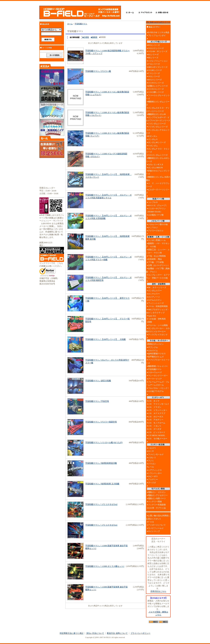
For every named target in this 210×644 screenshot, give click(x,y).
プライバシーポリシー (140, 633)
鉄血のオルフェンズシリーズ (158, 172)
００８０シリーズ (156, 83)
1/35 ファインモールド (159, 404)
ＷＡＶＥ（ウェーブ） (158, 205)
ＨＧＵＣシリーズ (156, 48)
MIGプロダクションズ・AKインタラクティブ (158, 311)
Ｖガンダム (153, 146)
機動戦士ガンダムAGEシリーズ (158, 160)
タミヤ (151, 451)
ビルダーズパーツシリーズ (158, 191)
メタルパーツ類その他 (158, 224)
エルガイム (153, 350)
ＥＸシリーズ (154, 73)
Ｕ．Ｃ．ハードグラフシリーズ (158, 185)
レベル (151, 467)
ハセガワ (152, 448)
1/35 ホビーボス (156, 417)
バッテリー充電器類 (157, 505)
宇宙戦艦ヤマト (81, 24)
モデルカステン (155, 300)
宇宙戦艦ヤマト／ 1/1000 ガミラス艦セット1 (105, 566)
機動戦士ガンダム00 (157, 114)
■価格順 (94, 37)
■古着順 (86, 37)
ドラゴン (152, 464)
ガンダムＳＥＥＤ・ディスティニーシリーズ (158, 109)
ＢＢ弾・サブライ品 (157, 508)
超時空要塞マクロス (157, 354)
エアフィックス (155, 470)
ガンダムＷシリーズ (157, 142)
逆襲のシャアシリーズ (158, 86)
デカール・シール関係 (158, 325)
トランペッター (155, 473)
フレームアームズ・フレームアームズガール (158, 383)
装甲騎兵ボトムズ (156, 357)
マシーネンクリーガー (158, 376)
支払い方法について (95, 633)
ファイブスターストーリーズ (158, 361)
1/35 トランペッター (158, 410)
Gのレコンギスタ (156, 165)
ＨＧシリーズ (154, 76)
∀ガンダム (153, 136)
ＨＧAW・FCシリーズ (158, 51)
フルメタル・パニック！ (159, 388)
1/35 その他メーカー (158, 439)
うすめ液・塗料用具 (157, 319)
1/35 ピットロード (157, 432)
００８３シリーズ (156, 89)
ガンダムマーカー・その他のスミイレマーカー (158, 330)
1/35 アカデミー (156, 420)
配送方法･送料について (117, 633)
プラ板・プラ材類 (156, 262)
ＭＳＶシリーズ (155, 80)
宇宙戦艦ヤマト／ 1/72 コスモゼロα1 (101, 525)
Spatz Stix (152, 316)
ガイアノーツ (154, 297)
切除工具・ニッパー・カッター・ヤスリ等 (158, 251)
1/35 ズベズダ (155, 429)
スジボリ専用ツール (157, 240)
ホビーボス (153, 476)
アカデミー (153, 479)
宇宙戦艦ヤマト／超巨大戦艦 (98, 381)
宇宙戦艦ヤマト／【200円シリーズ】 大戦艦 (105, 339)
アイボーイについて (157, 525)
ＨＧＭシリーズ (155, 70)
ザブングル (153, 347)
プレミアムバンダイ (157, 36)
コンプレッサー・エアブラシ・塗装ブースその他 (158, 276)
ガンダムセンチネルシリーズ (158, 132)
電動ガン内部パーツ (157, 498)
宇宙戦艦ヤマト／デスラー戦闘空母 (101, 422)
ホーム (70, 24)
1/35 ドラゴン (155, 407)
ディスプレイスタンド (158, 335)
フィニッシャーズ (156, 303)
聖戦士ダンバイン (156, 344)
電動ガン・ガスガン (157, 492)
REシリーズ (153, 58)
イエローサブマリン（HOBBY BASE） (156, 210)
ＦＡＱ (151, 522)
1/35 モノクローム (157, 423)
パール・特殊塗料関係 (158, 306)
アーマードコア (155, 379)
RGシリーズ (153, 55)
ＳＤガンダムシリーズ (158, 155)
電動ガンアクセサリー (158, 495)
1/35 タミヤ (154, 401)
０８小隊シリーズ (156, 92)
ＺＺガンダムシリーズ (158, 127)
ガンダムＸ (153, 139)
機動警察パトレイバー (158, 366)
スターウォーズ (155, 372)
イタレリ (152, 458)
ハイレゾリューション (158, 61)
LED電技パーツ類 (156, 215)
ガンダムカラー (155, 291)
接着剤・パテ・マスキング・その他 (158, 245)
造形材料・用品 (155, 259)
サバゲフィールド (156, 528)
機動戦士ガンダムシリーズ (158, 103)
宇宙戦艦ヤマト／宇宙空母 (97, 401)
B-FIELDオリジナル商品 (159, 32)
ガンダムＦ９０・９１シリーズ (158, 150)
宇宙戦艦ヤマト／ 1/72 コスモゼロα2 (101, 504)
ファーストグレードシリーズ (158, 97)
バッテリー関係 (155, 502)
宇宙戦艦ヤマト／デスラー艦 (98, 71)
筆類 (150, 322)
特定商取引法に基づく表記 (72, 633)
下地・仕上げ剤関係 (157, 256)
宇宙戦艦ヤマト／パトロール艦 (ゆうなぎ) (104, 442)
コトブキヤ (153, 202)
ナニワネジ (153, 228)
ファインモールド (156, 454)
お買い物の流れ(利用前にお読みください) (158, 517)
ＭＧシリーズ (154, 45)
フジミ (151, 461)
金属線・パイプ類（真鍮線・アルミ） (158, 270)
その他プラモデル (156, 391)
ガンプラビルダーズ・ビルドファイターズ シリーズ (158, 119)
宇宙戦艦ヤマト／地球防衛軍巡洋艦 (101, 463)
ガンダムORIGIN (155, 168)
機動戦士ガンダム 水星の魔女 (158, 179)
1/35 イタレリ (155, 426)
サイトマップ (154, 531)
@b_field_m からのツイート (158, 22)
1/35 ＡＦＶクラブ (157, 413)
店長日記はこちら (158, 591)
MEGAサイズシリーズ (158, 67)
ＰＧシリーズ (154, 64)
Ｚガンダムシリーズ (157, 124)
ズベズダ (152, 483)
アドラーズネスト (156, 231)
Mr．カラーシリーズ (157, 287)
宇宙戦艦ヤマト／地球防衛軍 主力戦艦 (102, 484)
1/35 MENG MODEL (157, 435)
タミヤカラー (154, 294)
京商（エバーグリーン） (159, 265)
